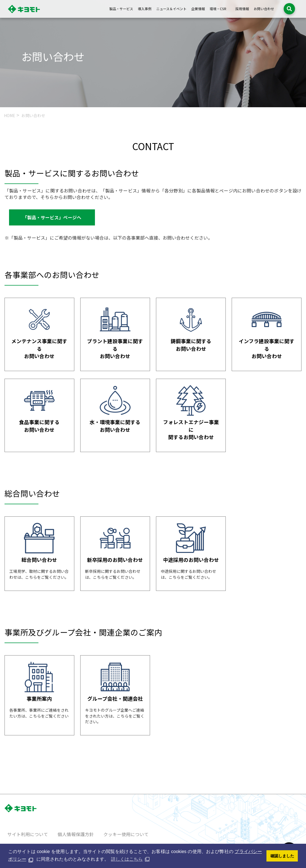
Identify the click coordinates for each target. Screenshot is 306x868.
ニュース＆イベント (171, 9)
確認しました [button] (282, 856)
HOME (10, 115)
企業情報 (198, 9)
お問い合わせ (264, 9)
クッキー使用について (126, 834)
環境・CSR (218, 9)
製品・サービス (121, 9)
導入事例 (145, 9)
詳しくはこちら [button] (127, 859)
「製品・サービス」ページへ (52, 217)
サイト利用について (28, 834)
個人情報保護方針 (76, 834)
